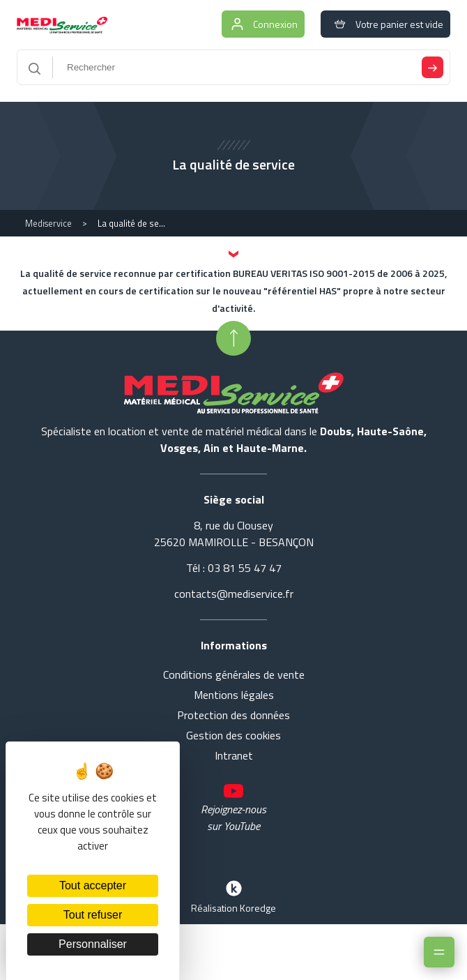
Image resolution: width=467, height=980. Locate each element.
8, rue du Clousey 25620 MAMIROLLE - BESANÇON (234, 534)
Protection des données (233, 715)
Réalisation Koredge (233, 896)
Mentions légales (234, 695)
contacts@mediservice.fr (234, 594)
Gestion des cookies (233, 735)
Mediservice (48, 223)
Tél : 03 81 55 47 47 (234, 568)
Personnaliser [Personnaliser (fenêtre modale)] (93, 944)
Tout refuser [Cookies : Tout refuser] (93, 915)
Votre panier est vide (385, 24)
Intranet (234, 755)
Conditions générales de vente (234, 674)
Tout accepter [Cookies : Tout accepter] (93, 885)
